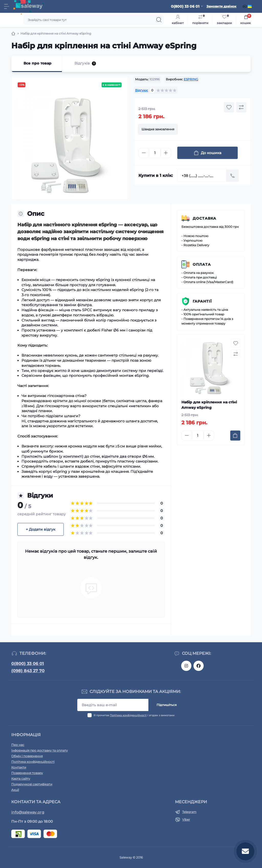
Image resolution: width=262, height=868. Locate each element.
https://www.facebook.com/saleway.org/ (199, 666)
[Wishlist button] (229, 107)
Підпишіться (167, 705)
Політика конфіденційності (128, 715)
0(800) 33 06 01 (28, 664)
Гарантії (202, 301)
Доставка (204, 218)
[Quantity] (155, 153)
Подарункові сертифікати (32, 784)
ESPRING (191, 79)
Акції (15, 790)
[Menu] (7, 6)
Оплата (202, 264)
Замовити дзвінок (221, 6)
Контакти (19, 767)
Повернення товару (27, 773)
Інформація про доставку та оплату (40, 750)
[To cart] (235, 436)
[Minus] (144, 153)
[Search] (159, 20)
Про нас (18, 745)
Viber (186, 819)
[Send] (233, 176)
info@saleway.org (28, 812)
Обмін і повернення (27, 756)
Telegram (189, 812)
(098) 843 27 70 (28, 671)
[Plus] (166, 153)
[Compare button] (241, 107)
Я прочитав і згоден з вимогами (134, 715)
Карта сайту (21, 779)
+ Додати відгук (41, 529)
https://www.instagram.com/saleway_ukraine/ (186, 666)
